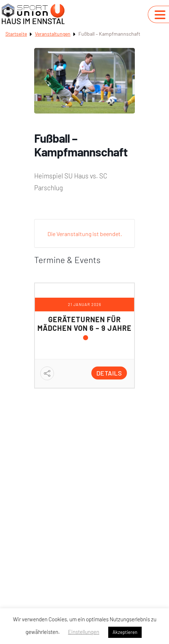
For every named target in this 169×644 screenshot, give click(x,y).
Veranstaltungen (53, 34)
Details (109, 373)
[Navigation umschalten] (160, 15)
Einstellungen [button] (84, 632)
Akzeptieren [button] (125, 632)
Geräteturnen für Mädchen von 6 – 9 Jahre (84, 324)
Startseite (16, 34)
